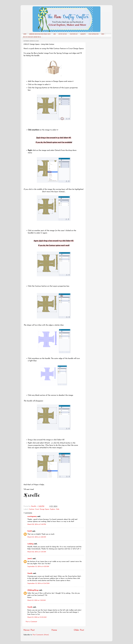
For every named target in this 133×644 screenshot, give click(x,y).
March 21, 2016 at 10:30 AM (37, 617)
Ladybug (30, 544)
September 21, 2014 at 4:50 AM (38, 567)
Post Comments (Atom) (41, 635)
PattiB (30, 531)
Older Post (79, 630)
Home (25, 34)
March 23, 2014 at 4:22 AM (37, 537)
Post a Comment (31, 622)
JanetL (30, 559)
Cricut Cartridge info (94, 34)
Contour (32, 509)
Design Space (44, 509)
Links (55, 34)
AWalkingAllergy (33, 590)
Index (103, 34)
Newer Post (29, 630)
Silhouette (83, 34)
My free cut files (63, 34)
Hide (58, 509)
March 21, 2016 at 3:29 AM (37, 600)
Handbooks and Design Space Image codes (40, 34)
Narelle (30, 573)
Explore (53, 509)
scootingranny (32, 517)
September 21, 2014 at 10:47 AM (38, 583)
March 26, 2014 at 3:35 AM (37, 552)
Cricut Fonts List (74, 34)
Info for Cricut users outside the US (32, 37)
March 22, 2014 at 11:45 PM (37, 524)
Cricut (37, 509)
